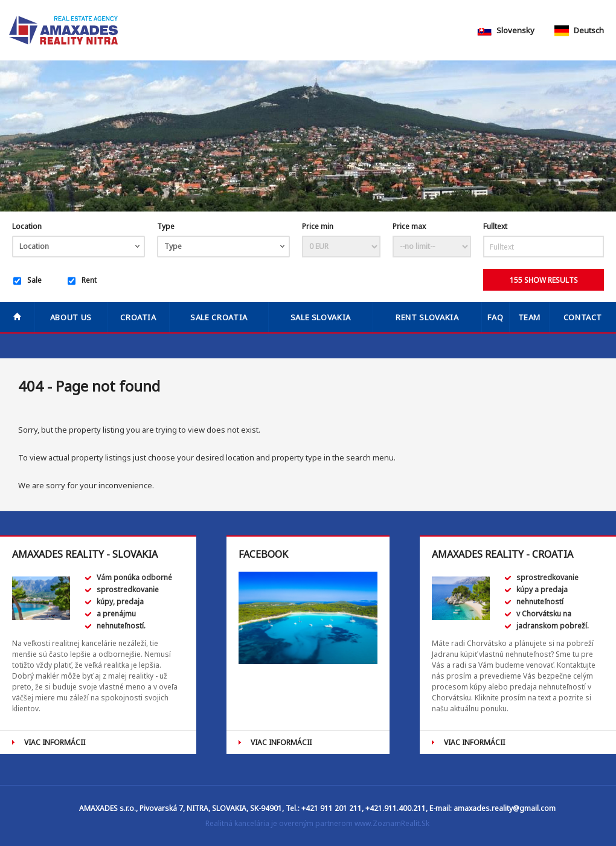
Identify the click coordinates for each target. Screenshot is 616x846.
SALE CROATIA (219, 317)
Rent (82, 281)
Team (530, 317)
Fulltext (495, 226)
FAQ (495, 317)
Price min (318, 226)
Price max (409, 226)
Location (27, 226)
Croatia (138, 317)
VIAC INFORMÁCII (55, 742)
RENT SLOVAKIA (427, 317)
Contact (583, 317)
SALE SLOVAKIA (321, 317)
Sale (27, 281)
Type (166, 226)
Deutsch (579, 30)
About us (71, 317)
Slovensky (506, 30)
